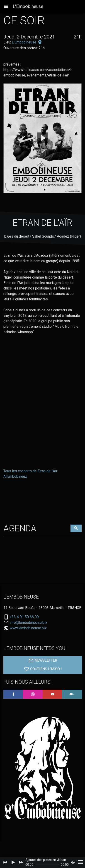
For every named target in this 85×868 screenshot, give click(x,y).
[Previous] (5, 862)
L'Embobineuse (28, 6)
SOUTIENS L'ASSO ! (43, 669)
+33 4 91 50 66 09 (24, 617)
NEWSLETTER (43, 660)
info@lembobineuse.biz (29, 623)
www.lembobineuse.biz (28, 628)
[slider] (47, 865)
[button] (6, 6)
